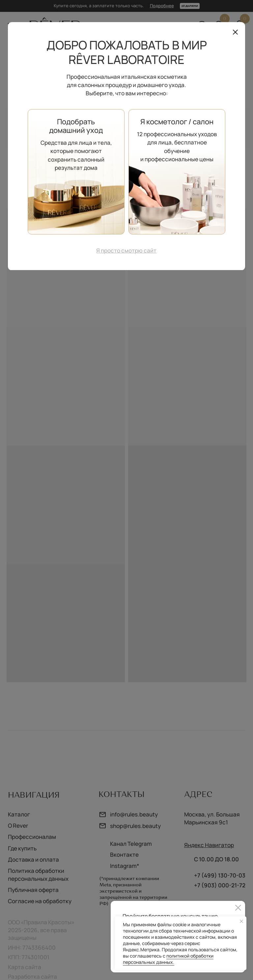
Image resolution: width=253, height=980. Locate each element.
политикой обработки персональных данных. (168, 959)
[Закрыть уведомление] (241, 921)
